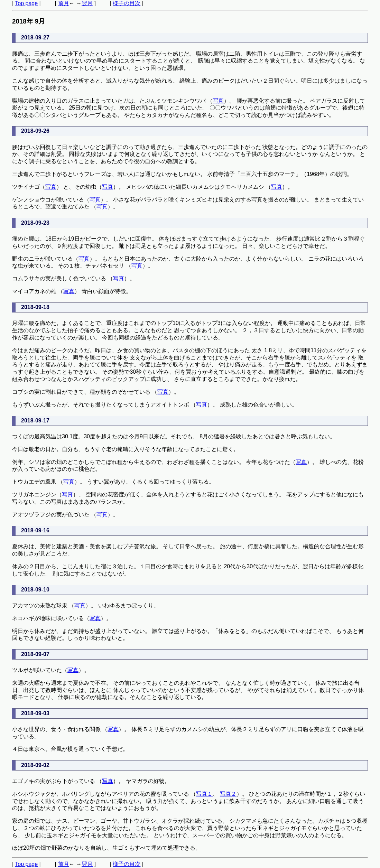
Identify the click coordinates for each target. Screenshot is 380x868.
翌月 (87, 3)
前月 (64, 3)
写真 (218, 101)
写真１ (204, 794)
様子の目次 (127, 3)
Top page (26, 3)
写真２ (228, 794)
